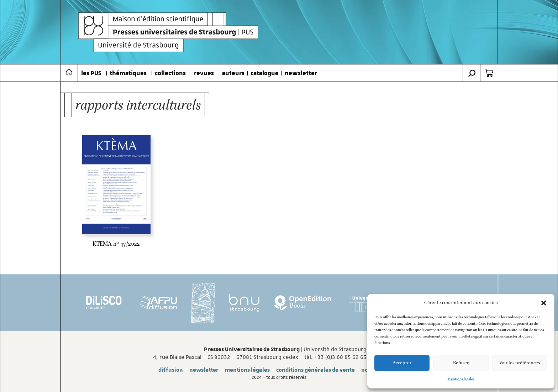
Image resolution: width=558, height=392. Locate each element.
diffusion (171, 370)
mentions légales (247, 370)
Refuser (461, 363)
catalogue (265, 73)
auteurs (233, 73)
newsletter (301, 73)
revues (204, 73)
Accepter (402, 363)
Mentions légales (461, 379)
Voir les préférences (520, 363)
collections (170, 73)
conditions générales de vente (315, 370)
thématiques (128, 73)
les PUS (91, 73)
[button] (544, 303)
